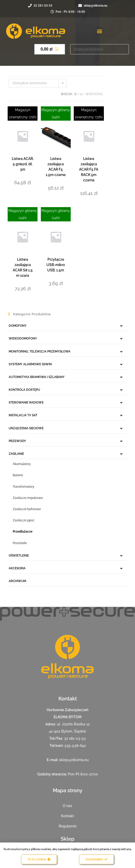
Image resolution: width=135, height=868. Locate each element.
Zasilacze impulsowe (28, 498)
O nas (67, 806)
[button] (99, 31)
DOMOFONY (18, 326)
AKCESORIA (17, 568)
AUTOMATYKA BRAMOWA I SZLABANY (37, 377)
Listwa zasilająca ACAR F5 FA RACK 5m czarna (89, 169)
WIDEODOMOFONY (23, 338)
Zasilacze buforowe (27, 509)
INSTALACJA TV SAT (23, 415)
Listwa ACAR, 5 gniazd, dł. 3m (23, 164)
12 (81, 94)
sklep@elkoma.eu (74, 760)
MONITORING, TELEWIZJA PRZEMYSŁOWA (40, 351)
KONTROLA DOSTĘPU (24, 390)
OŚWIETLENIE (19, 556)
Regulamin (68, 826)
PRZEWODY (17, 441)
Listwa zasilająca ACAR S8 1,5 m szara (23, 267)
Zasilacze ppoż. (24, 520)
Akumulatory (22, 464)
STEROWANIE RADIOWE (26, 402)
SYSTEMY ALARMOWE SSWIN (30, 364)
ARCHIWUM (17, 581)
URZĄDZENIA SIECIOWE (26, 428)
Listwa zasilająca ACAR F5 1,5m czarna (56, 167)
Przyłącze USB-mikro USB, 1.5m (56, 265)
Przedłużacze (23, 532)
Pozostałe (20, 543)
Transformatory (24, 487)
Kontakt (67, 816)
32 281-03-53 (75, 738)
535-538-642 (75, 746)
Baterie (18, 475)
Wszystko (94, 94)
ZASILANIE (16, 454)
